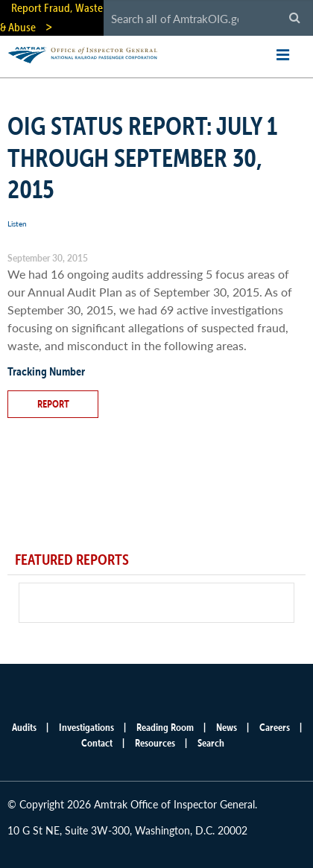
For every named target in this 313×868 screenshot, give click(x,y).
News (227, 727)
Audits (24, 727)
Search (211, 743)
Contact (97, 743)
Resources (155, 743)
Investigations (86, 727)
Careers (275, 727)
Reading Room (165, 727)
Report (53, 404)
